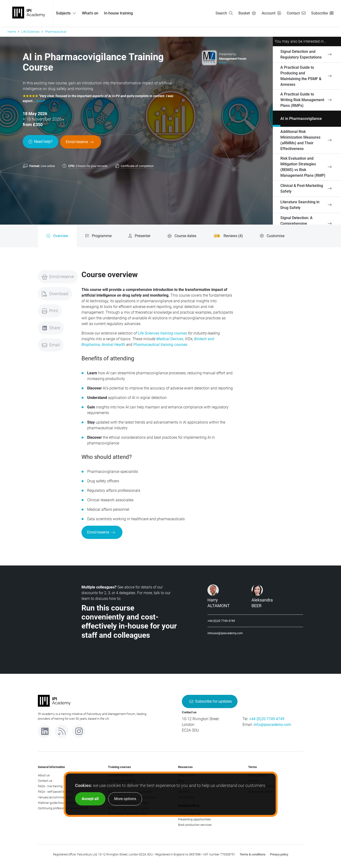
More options (125, 799)
